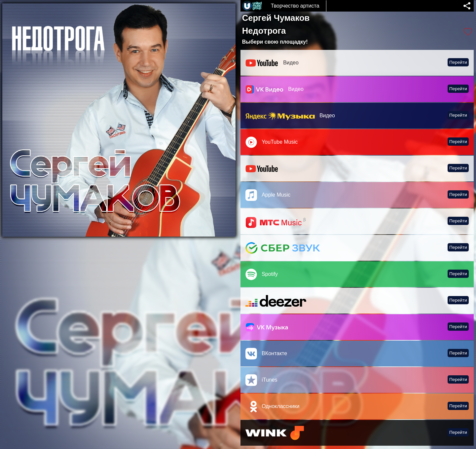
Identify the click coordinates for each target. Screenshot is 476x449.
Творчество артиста (295, 6)
